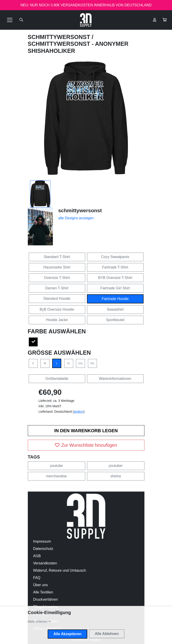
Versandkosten (45, 563)
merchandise (57, 476)
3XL (92, 363)
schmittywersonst (60, 37)
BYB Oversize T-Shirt (115, 278)
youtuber (115, 466)
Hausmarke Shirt (57, 267)
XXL (81, 363)
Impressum (42, 541)
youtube (56, 466)
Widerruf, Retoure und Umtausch (60, 570)
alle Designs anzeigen (76, 218)
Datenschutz (43, 549)
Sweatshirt (115, 309)
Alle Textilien (43, 592)
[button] (165, 20)
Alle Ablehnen (107, 634)
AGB (37, 556)
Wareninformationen (115, 379)
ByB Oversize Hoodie (57, 309)
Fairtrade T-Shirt (115, 267)
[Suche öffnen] (21, 20)
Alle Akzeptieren (68, 634)
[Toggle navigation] (10, 20)
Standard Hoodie (57, 299)
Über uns (41, 585)
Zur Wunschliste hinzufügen (86, 445)
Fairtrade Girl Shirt (115, 288)
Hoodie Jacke (57, 320)
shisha (115, 476)
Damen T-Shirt (57, 288)
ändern (79, 412)
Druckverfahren (46, 599)
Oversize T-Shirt (57, 278)
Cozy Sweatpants (115, 257)
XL (69, 363)
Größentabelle (57, 379)
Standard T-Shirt (57, 257)
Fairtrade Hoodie (115, 299)
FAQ (37, 578)
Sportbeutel (115, 320)
